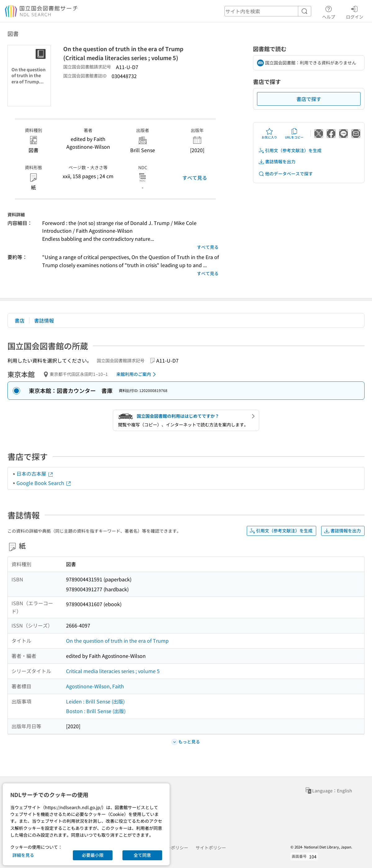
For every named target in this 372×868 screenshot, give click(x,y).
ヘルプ (329, 11)
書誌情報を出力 (277, 162)
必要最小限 (93, 855)
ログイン (355, 11)
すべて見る (195, 178)
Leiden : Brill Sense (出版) (95, 701)
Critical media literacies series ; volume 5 (113, 671)
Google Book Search (44, 483)
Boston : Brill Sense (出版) (96, 711)
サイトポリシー (211, 848)
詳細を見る (23, 855)
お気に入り (269, 134)
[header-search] (268, 11)
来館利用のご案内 (137, 374)
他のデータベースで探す (286, 174)
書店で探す (309, 99)
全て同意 (142, 855)
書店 (20, 320)
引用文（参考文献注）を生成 (290, 150)
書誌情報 (44, 320)
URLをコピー (294, 134)
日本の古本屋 (35, 474)
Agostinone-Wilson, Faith (95, 686)
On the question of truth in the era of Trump (117, 641)
